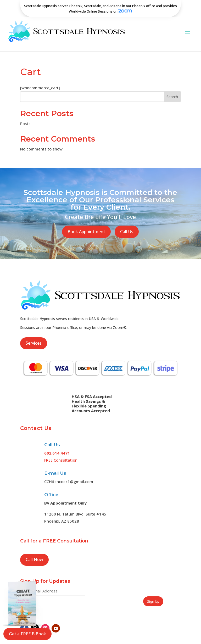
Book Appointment (86, 225)
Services (34, 337)
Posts (25, 117)
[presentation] (128, 590)
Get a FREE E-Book (27, 634)
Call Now (34, 553)
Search (172, 90)
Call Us (127, 225)
